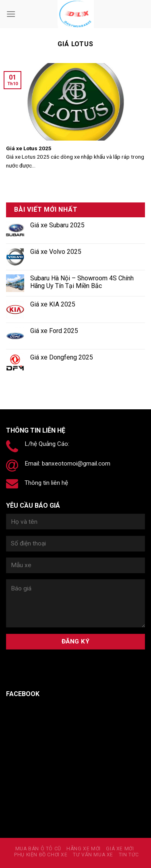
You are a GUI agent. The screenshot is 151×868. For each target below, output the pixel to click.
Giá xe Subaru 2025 (57, 225)
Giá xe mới (120, 849)
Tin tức (129, 855)
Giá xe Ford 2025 (54, 331)
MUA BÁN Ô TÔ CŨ (38, 849)
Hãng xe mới (84, 849)
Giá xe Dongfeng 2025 (62, 357)
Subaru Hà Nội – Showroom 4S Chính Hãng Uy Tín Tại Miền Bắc (82, 282)
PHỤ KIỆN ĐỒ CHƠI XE (41, 855)
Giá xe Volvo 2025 (56, 252)
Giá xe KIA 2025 (53, 304)
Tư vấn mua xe (93, 855)
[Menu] (11, 14)
